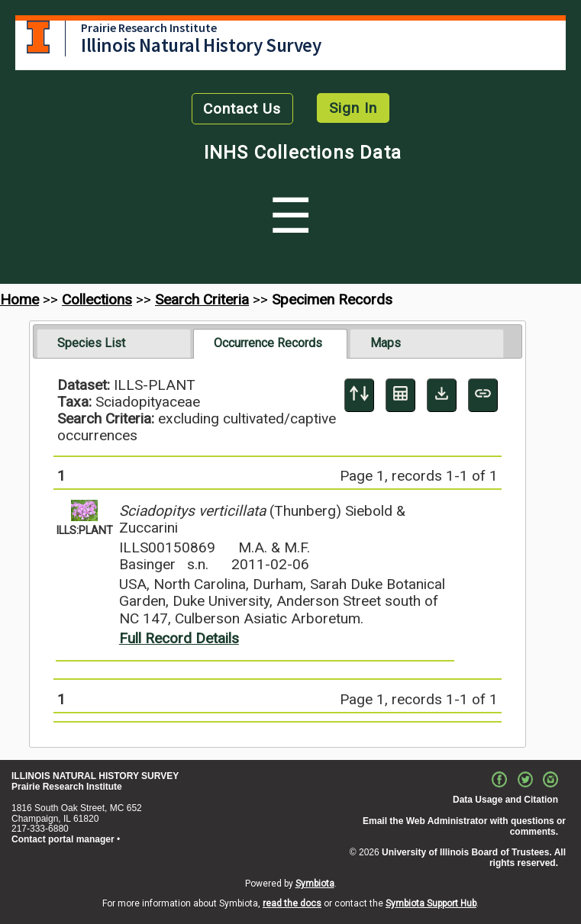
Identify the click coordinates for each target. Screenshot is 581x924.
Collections (97, 299)
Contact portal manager (63, 839)
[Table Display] (400, 395)
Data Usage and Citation (505, 800)
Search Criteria (202, 299)
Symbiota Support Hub (431, 903)
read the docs (292, 903)
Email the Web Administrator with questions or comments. (464, 826)
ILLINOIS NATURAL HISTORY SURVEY (95, 776)
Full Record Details (179, 638)
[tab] (114, 343)
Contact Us (242, 109)
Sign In (353, 108)
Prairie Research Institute (149, 27)
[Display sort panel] (359, 395)
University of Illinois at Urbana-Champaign (38, 37)
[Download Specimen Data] (442, 395)
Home (19, 299)
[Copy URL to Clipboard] (483, 395)
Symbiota (315, 884)
